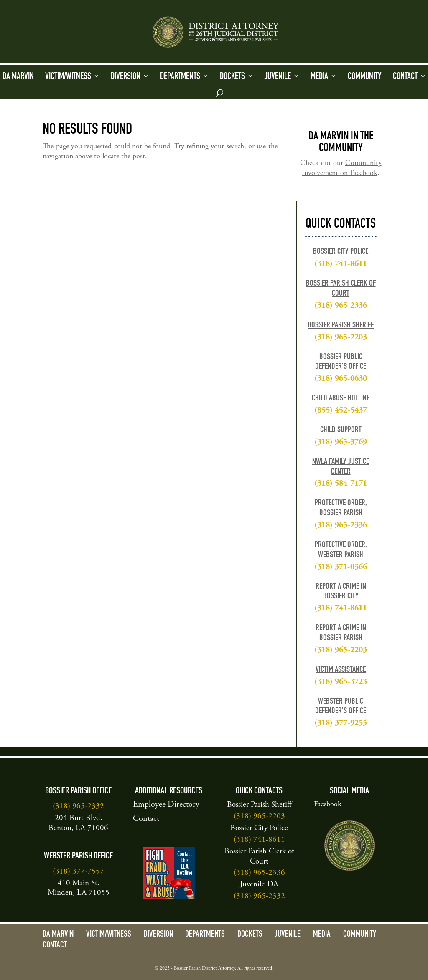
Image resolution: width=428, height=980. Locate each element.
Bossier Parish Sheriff (341, 326)
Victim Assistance (341, 670)
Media (319, 77)
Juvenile (278, 77)
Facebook (328, 805)
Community (365, 77)
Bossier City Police (259, 828)
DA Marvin (18, 77)
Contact (405, 77)
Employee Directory (166, 805)
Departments (180, 77)
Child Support (341, 430)
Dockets (232, 77)
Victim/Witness (68, 77)
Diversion (126, 77)
